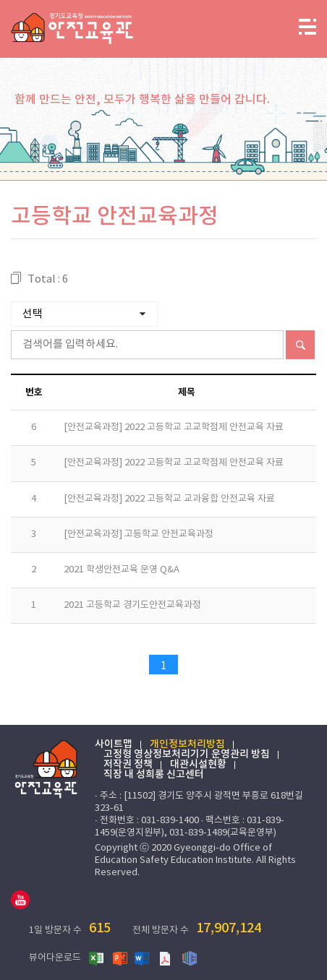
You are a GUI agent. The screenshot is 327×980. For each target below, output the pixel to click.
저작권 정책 (128, 765)
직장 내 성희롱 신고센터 (154, 775)
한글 (190, 958)
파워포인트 (120, 958)
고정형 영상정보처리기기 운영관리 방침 (187, 755)
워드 (143, 958)
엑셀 (97, 958)
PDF (166, 958)
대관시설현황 (198, 765)
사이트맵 (114, 744)
